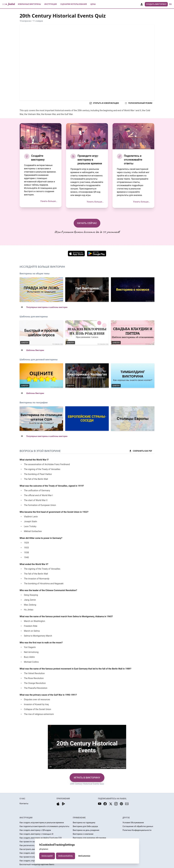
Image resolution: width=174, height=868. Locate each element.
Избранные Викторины (29, 4)
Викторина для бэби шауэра (85, 826)
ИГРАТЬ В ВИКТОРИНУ (87, 778)
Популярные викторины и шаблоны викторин (47, 307)
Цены (93, 4)
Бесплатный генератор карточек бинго (37, 864)
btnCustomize (84, 856)
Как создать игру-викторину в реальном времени (42, 823)
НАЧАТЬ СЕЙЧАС (87, 223)
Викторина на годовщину (84, 823)
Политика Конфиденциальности (137, 830)
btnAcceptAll (47, 856)
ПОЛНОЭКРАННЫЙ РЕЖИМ (138, 103)
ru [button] (170, 4)
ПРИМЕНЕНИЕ (79, 818)
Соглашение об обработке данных (138, 826)
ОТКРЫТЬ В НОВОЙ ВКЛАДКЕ (104, 103)
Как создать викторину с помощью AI (36, 834)
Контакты (24, 804)
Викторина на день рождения (86, 830)
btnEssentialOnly (66, 856)
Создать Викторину (156, 4)
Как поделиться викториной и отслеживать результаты (44, 826)
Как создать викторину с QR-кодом (35, 830)
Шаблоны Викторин (35, 350)
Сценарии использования (74, 4)
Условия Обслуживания (133, 823)
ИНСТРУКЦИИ (26, 818)
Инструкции (51, 4)
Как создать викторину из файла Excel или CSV (41, 838)
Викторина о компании (83, 834)
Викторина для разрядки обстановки (89, 838)
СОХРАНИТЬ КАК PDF (141, 451)
